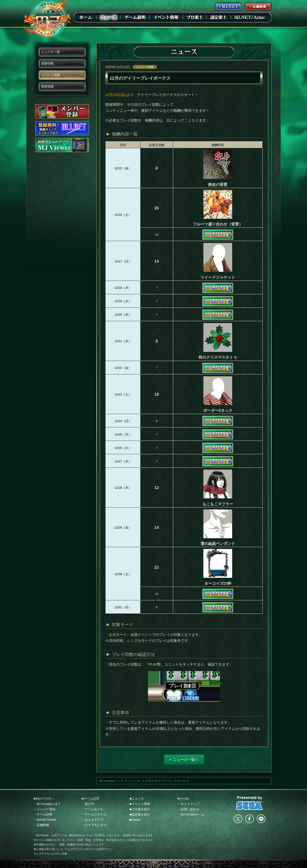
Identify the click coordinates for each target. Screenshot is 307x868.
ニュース (134, 781)
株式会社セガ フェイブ (83, 835)
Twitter (238, 819)
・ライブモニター (94, 825)
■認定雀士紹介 (140, 814)
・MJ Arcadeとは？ (47, 804)
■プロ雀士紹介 (140, 809)
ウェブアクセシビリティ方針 (50, 854)
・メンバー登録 (44, 809)
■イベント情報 (140, 804)
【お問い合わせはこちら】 (138, 835)
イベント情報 (145, 67)
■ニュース (137, 799)
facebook (249, 819)
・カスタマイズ (92, 820)
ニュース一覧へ (186, 759)
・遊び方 (88, 804)
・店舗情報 (41, 825)
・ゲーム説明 (43, 814)
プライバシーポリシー (83, 849)
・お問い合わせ (188, 809)
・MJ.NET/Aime (45, 820)
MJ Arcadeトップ (111, 781)
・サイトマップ (188, 804)
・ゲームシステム (94, 814)
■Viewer (135, 820)
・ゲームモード (92, 809)
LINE (261, 819)
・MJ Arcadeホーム (191, 814)
